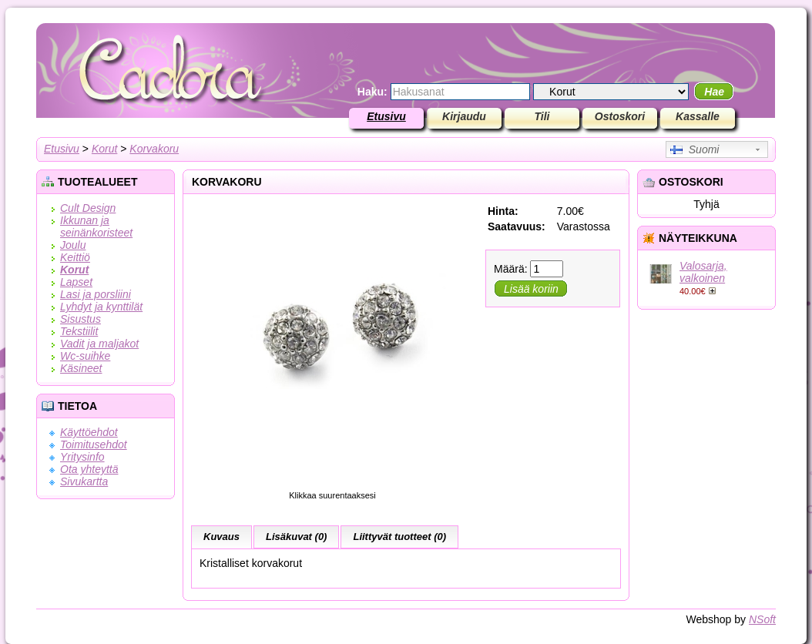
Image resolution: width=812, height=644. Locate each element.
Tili (542, 116)
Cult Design (88, 208)
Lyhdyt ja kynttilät (101, 307)
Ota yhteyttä (89, 469)
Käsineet (81, 368)
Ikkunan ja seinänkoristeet (96, 226)
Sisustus (81, 319)
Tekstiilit (79, 331)
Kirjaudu (464, 116)
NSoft (762, 619)
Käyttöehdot (89, 432)
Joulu (73, 245)
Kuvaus (221, 537)
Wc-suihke (85, 356)
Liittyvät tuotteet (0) (399, 537)
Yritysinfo (82, 457)
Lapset (76, 282)
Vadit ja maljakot (99, 344)
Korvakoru (154, 149)
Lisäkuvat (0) (296, 537)
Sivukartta (84, 481)
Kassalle (698, 116)
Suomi (695, 149)
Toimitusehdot (94, 444)
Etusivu (386, 116)
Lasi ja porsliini (96, 294)
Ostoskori (620, 116)
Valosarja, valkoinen (703, 272)
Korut (104, 149)
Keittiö (75, 257)
